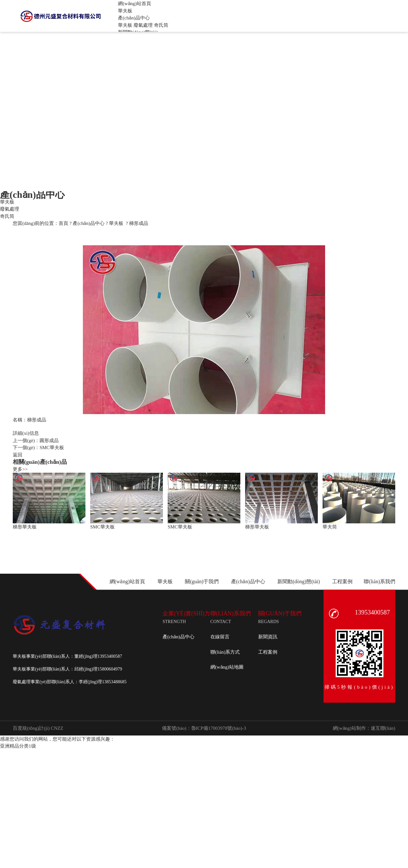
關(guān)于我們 (202, 581)
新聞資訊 (268, 637)
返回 (18, 455)
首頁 (63, 223)
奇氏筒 (161, 25)
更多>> (20, 469)
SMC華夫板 (52, 448)
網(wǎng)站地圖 (227, 667)
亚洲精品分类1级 (18, 746)
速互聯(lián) (383, 728)
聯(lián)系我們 (379, 581)
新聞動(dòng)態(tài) (299, 581)
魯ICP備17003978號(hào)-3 (219, 728)
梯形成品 (139, 223)
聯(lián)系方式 (225, 652)
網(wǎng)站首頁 (127, 581)
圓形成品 (49, 441)
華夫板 (125, 25)
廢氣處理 (143, 25)
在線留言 (220, 637)
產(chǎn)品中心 (89, 223)
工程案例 (342, 581)
